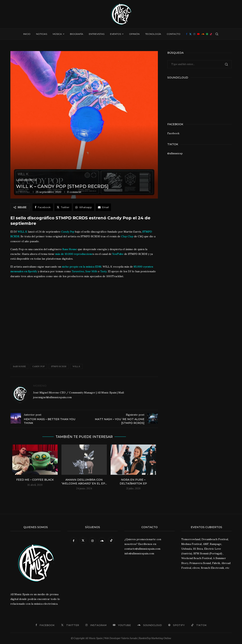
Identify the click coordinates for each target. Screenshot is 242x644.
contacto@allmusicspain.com (142, 549)
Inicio (27, 34)
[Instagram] (194, 34)
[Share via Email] (103, 207)
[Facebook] (187, 34)
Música (57, 34)
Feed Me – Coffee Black (35, 480)
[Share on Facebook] (43, 207)
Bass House (19, 366)
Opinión (134, 34)
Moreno (25, 192)
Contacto (174, 34)
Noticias (42, 34)
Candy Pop (38, 366)
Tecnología (153, 34)
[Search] (217, 34)
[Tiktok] (211, 34)
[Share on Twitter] (63, 207)
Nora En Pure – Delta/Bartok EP (133, 482)
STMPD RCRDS (59, 366)
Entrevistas (97, 34)
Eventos (116, 34)
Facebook (173, 133)
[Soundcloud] (203, 34)
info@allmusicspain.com (139, 553)
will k (76, 366)
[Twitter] (190, 34)
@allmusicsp (175, 153)
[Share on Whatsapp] (84, 207)
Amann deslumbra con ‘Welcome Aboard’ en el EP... (84, 482)
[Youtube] (198, 34)
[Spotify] (207, 34)
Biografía (77, 34)
